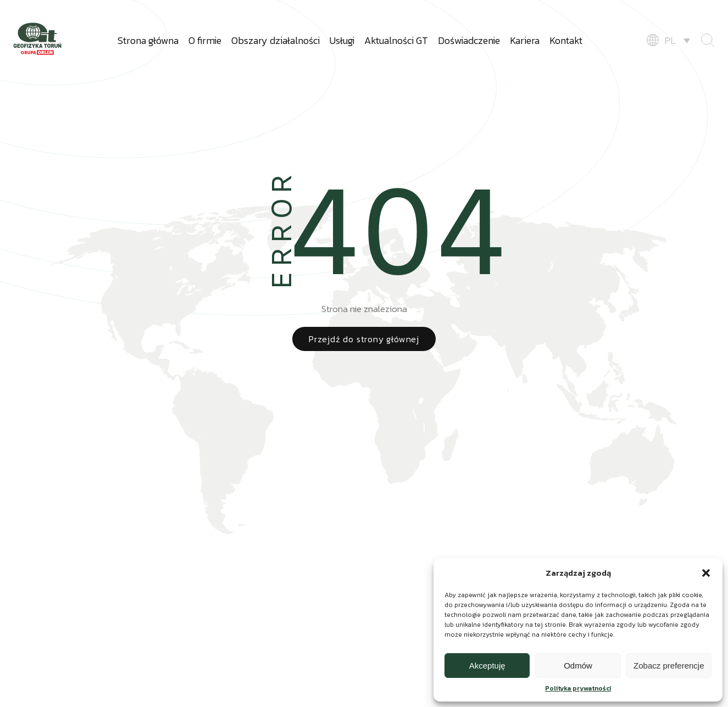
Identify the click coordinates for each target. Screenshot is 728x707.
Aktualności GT (396, 40)
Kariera (525, 40)
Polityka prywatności (578, 688)
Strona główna (148, 40)
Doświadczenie (469, 40)
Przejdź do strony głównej (364, 339)
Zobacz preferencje (669, 666)
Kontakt (566, 40)
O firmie (205, 40)
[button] (706, 573)
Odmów (578, 666)
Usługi (342, 40)
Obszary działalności (276, 40)
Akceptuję (487, 666)
